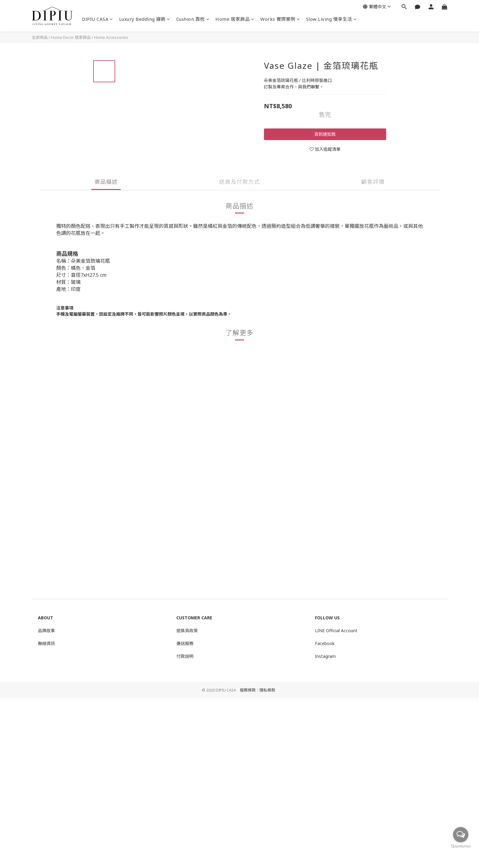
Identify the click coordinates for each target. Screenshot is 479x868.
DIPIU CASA (97, 19)
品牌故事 (46, 631)
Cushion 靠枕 (193, 19)
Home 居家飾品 (235, 19)
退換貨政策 (187, 631)
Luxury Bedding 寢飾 (145, 19)
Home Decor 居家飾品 (71, 37)
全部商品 (40, 37)
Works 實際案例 (280, 19)
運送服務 (185, 643)
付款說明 (185, 656)
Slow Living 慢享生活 (331, 19)
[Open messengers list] (461, 835)
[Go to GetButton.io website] (461, 846)
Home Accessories (111, 37)
